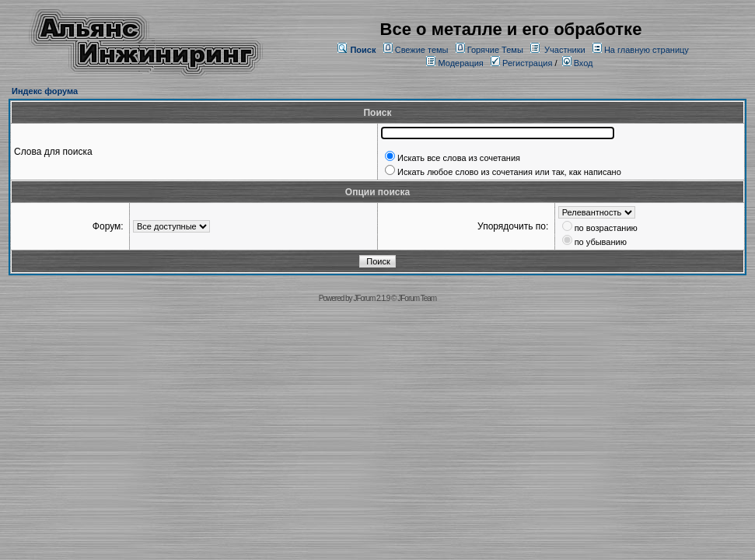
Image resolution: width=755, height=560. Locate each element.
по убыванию (601, 242)
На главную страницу (647, 50)
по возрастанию (606, 228)
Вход (578, 63)
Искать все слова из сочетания (459, 158)
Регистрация (521, 63)
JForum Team (417, 298)
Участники (565, 50)
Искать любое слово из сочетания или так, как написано (509, 172)
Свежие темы (422, 50)
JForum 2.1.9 (371, 298)
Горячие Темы (495, 50)
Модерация (460, 63)
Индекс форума (45, 91)
